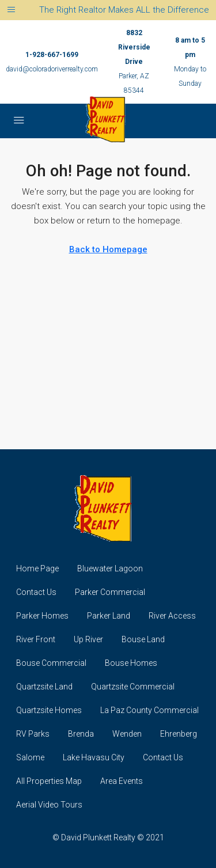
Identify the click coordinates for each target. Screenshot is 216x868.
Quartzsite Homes (49, 710)
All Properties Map (49, 781)
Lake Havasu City (94, 757)
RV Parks (33, 734)
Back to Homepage (108, 249)
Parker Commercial (110, 592)
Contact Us (36, 592)
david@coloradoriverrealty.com (52, 69)
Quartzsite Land (44, 687)
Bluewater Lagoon (110, 568)
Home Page (37, 568)
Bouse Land (143, 639)
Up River (88, 639)
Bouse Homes (131, 663)
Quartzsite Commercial (133, 687)
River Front (36, 639)
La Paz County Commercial (149, 710)
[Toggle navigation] (11, 10)
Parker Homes (42, 616)
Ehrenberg (179, 734)
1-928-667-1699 (52, 55)
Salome (30, 757)
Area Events (122, 781)
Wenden (127, 734)
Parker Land (109, 616)
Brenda (81, 734)
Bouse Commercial (51, 663)
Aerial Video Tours (49, 805)
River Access (172, 616)
